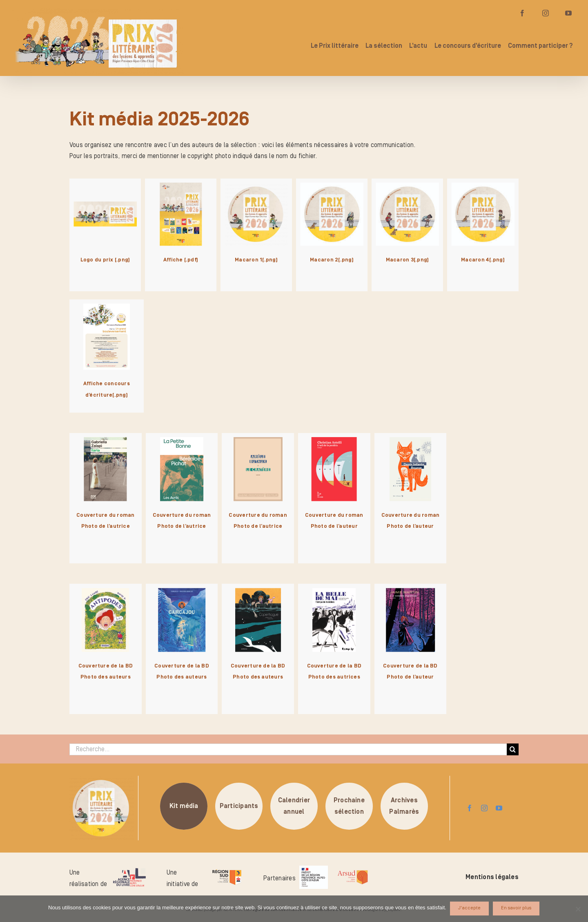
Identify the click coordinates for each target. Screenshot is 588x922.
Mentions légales (492, 877)
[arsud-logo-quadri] (353, 871)
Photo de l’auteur (334, 526)
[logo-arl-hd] (129, 871)
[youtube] (499, 808)
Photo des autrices (334, 677)
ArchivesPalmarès (404, 806)
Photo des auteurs (106, 677)
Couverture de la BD (106, 666)
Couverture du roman (106, 515)
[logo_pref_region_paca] (314, 869)
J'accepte (470, 908)
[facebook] (470, 808)
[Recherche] (513, 749)
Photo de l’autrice (106, 526)
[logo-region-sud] (227, 870)
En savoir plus (517, 908)
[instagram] (484, 808)
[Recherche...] (288, 749)
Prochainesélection (349, 806)
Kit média (184, 806)
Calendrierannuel (294, 806)
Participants (239, 806)
